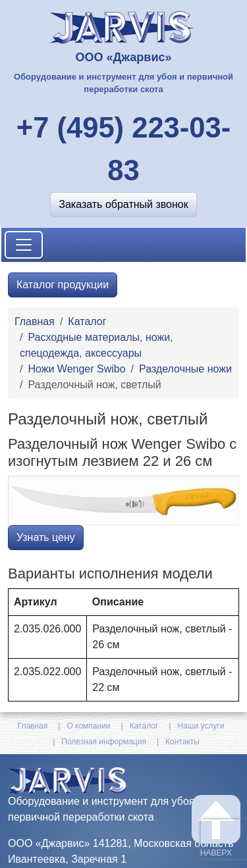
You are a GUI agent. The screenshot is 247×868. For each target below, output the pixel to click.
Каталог (87, 321)
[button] (123, 205)
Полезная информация (104, 742)
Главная (35, 321)
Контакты (182, 742)
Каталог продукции (63, 285)
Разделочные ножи (185, 369)
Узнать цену (46, 537)
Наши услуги (201, 726)
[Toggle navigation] (24, 245)
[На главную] (123, 26)
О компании (88, 726)
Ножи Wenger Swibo (76, 369)
